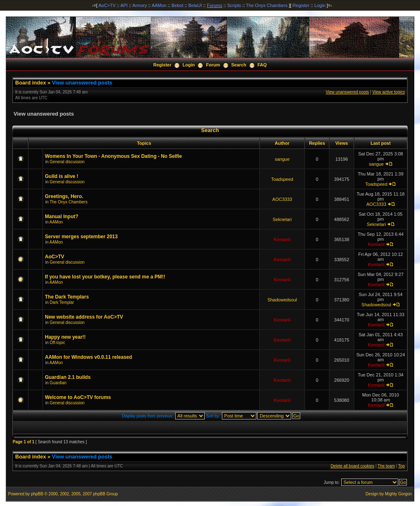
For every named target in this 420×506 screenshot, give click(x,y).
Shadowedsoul (282, 300)
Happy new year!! (65, 337)
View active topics (389, 92)
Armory (140, 5)
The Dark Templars (67, 297)
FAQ (262, 65)
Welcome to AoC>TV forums (78, 397)
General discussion (67, 162)
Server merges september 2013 (81, 237)
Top (402, 466)
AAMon (159, 5)
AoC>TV (107, 5)
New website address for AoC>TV (84, 317)
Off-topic (57, 343)
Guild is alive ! (61, 176)
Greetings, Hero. (64, 196)
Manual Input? (61, 217)
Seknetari (282, 219)
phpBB (37, 494)
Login (320, 5)
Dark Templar (62, 302)
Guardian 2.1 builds (67, 377)
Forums (214, 5)
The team (386, 466)
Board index (31, 83)
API (124, 5)
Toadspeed (282, 179)
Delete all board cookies (353, 466)
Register (301, 5)
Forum (213, 65)
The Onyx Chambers (267, 5)
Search (239, 65)
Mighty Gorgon (399, 494)
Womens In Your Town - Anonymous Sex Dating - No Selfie (113, 156)
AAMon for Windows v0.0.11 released (88, 357)
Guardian (58, 383)
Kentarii (282, 239)
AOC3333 (282, 199)
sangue (282, 159)
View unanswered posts (82, 83)
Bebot (177, 5)
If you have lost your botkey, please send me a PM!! (105, 277)
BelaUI (195, 5)
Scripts (234, 5)
